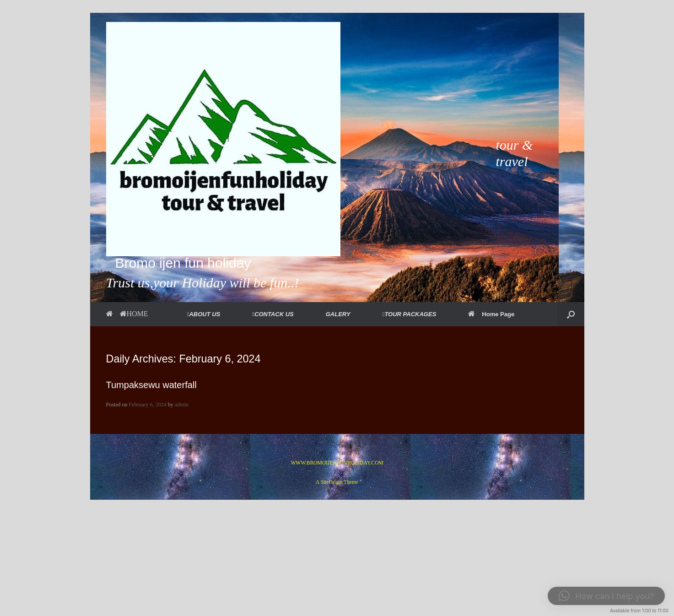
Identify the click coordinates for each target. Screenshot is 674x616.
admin (182, 405)
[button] (571, 314)
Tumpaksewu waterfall (151, 385)
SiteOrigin (332, 482)
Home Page (491, 314)
